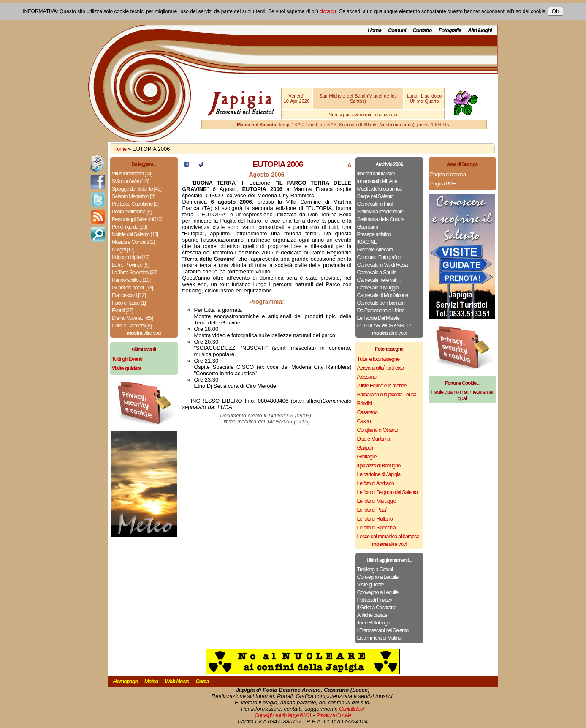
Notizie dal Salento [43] (135, 234)
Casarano (367, 412)
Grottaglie (367, 457)
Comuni (397, 30)
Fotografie (450, 30)
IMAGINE (367, 242)
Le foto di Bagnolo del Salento (387, 492)
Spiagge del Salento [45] (137, 189)
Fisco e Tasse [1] (129, 303)
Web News (177, 681)
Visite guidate (371, 585)
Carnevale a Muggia (378, 288)
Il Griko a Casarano (377, 607)
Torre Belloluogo (374, 623)
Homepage (125, 681)
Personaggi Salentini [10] (137, 219)
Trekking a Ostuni (375, 569)
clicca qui (328, 11)
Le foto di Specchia (377, 528)
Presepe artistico (374, 234)
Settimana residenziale (380, 211)
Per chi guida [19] (129, 227)
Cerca (202, 681)
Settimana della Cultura (381, 219)
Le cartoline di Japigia (379, 474)
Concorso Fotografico (379, 257)
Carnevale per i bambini (381, 303)
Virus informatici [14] (132, 173)
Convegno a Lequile (378, 577)
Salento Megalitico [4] (133, 196)
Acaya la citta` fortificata (381, 368)
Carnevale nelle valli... (379, 280)
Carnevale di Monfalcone (383, 295)
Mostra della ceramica (380, 189)
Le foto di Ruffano (375, 519)
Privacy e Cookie (334, 715)
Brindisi (365, 403)
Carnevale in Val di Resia (383, 265)
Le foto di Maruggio (377, 501)
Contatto (422, 30)
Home (374, 30)
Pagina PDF (443, 184)
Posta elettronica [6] (132, 211)
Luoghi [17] (123, 249)
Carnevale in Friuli (375, 204)
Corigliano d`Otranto (378, 430)
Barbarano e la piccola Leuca (387, 394)
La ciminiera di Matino (379, 638)
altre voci (144, 333)
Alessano (367, 377)
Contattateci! (352, 709)
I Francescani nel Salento (383, 630)
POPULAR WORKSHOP (384, 326)
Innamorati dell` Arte (377, 181)
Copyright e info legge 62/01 (283, 715)
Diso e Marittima (374, 439)
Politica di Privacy (375, 600)
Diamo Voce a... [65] (132, 318)
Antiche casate (372, 615)
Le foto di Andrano (376, 483)
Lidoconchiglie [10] (131, 257)
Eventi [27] (122, 310)
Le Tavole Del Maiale (378, 318)
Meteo (151, 681)
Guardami (368, 227)
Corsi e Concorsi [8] (132, 326)
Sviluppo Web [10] (130, 181)
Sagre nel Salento (375, 196)
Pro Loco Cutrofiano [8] (135, 204)
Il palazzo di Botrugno (379, 465)
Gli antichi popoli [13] (133, 288)
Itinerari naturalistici (376, 173)
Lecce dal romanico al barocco (388, 536)
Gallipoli (365, 448)
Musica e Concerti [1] (133, 242)
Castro (364, 421)
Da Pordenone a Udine (381, 310)
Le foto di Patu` (372, 510)
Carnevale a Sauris (377, 272)
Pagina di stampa (448, 174)
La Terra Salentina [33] (135, 272)
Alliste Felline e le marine (382, 386)
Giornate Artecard (375, 249)
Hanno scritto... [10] (131, 280)
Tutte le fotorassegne (378, 359)
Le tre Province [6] (130, 265)
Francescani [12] (129, 295)
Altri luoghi (480, 30)
